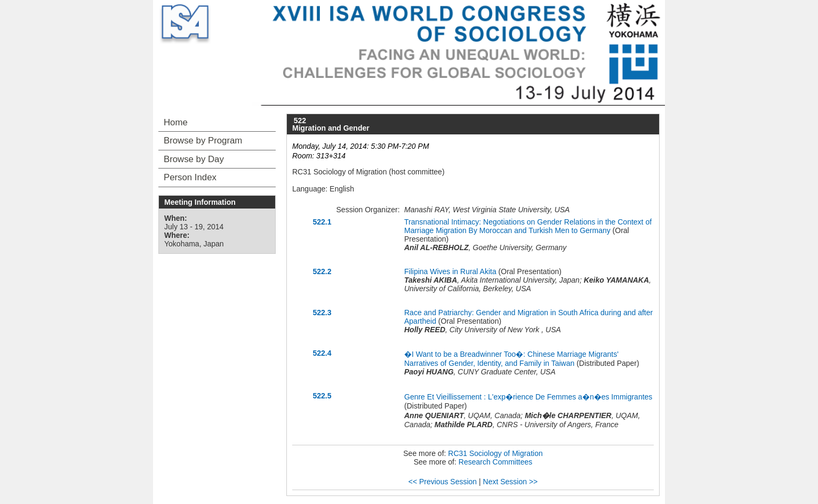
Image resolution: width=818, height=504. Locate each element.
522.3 (322, 313)
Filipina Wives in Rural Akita (450, 271)
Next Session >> (511, 482)
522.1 (322, 222)
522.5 (322, 396)
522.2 (322, 271)
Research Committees (496, 462)
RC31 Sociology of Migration (495, 453)
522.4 (322, 353)
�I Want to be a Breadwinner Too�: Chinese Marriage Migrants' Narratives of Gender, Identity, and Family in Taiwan (511, 359)
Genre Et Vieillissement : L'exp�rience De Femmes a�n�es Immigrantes (528, 397)
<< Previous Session (443, 482)
